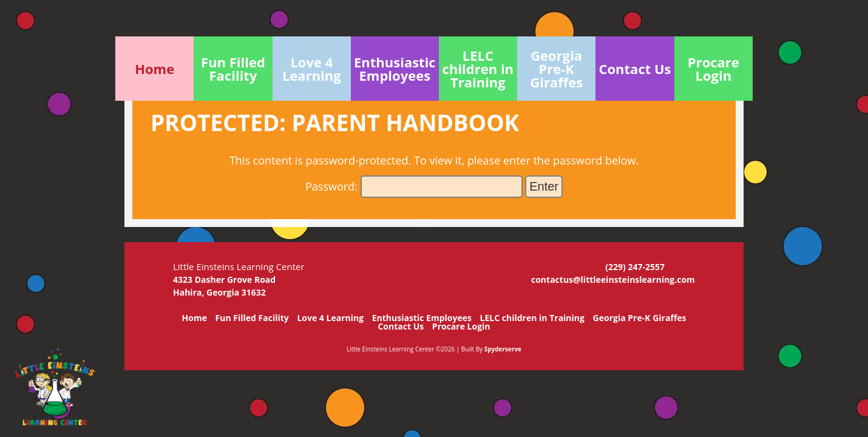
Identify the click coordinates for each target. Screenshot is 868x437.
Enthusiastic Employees (422, 318)
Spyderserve (503, 349)
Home (195, 318)
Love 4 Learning (330, 318)
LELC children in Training (532, 318)
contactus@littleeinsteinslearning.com (613, 279)
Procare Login (461, 326)
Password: (414, 186)
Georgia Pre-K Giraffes (640, 318)
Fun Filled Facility (252, 318)
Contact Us (401, 326)
